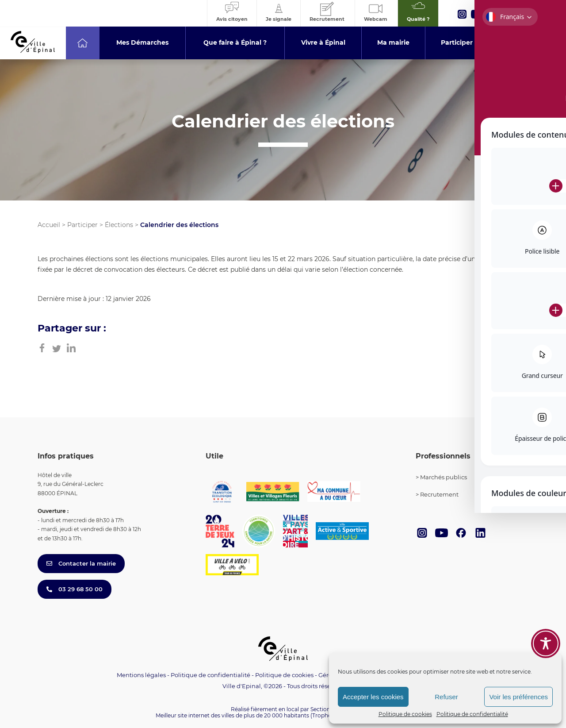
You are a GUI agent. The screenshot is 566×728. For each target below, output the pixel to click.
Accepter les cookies (373, 697)
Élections (119, 225)
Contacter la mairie (81, 563)
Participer (82, 225)
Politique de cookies (405, 714)
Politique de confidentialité (472, 714)
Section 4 (323, 709)
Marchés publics (444, 477)
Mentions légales (141, 675)
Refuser (446, 697)
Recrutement (439, 494)
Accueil (49, 225)
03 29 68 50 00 (75, 589)
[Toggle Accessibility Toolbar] (546, 632)
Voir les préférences (518, 697)
